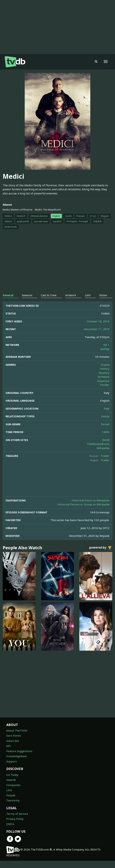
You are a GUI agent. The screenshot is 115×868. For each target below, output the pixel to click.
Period (105, 431)
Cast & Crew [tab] (49, 302)
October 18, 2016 (98, 329)
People (11, 802)
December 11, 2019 (97, 336)
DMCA (10, 831)
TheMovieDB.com (98, 451)
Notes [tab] (103, 302)
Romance (104, 384)
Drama (105, 372)
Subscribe (13, 748)
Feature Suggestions (19, 758)
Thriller (105, 392)
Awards (11, 787)
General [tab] (8, 302)
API (8, 753)
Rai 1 (106, 352)
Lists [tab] (88, 302)
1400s (106, 439)
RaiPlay (105, 356)
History (105, 376)
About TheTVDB (17, 738)
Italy (107, 416)
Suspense (103, 388)
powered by (101, 555)
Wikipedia (103, 455)
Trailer (105, 463)
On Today (12, 782)
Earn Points (14, 743)
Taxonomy (13, 808)
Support (12, 769)
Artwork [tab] (71, 302)
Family (105, 423)
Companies (13, 792)
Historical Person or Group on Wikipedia (83, 512)
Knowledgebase (17, 763)
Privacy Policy (15, 826)
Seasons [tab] (27, 302)
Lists (9, 797)
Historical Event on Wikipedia (90, 508)
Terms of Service (17, 821)
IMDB (106, 447)
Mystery (104, 380)
